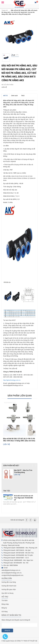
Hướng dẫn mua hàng (9, 582)
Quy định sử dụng (7, 593)
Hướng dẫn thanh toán (9, 586)
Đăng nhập (5, 604)
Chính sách (14, 96)
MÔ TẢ (5, 96)
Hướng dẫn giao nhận (9, 589)
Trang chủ (5, 10)
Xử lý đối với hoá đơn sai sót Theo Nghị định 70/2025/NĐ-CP (24, 498)
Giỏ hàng (5, 612)
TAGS (23, 96)
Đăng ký (4, 608)
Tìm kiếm (5, 600)
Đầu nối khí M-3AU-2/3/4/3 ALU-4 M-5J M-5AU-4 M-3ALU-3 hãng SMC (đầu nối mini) (19, 440)
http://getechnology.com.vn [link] (12, 380)
